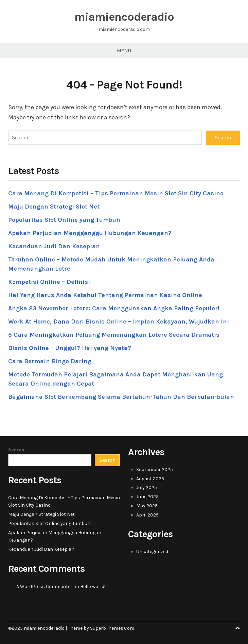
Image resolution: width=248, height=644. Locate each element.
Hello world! (93, 587)
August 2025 (150, 479)
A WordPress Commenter (44, 587)
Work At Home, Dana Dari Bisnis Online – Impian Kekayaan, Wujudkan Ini (119, 321)
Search (16, 450)
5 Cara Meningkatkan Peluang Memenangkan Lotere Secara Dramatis (114, 335)
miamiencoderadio (124, 17)
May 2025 (147, 506)
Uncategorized (152, 552)
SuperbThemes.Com (112, 628)
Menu (124, 51)
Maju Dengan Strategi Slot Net (54, 207)
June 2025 (147, 497)
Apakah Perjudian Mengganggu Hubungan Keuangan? (90, 233)
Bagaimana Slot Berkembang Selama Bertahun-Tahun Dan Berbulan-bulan (121, 397)
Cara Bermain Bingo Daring (50, 361)
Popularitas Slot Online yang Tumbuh (64, 220)
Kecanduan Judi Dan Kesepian (54, 246)
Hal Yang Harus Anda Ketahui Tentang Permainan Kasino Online (105, 295)
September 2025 (155, 470)
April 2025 (147, 515)
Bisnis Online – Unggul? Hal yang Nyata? (70, 348)
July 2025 (147, 487)
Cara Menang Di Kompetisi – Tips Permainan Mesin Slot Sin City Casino (116, 193)
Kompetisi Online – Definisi (49, 282)
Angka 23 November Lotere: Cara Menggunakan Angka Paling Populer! (114, 308)
